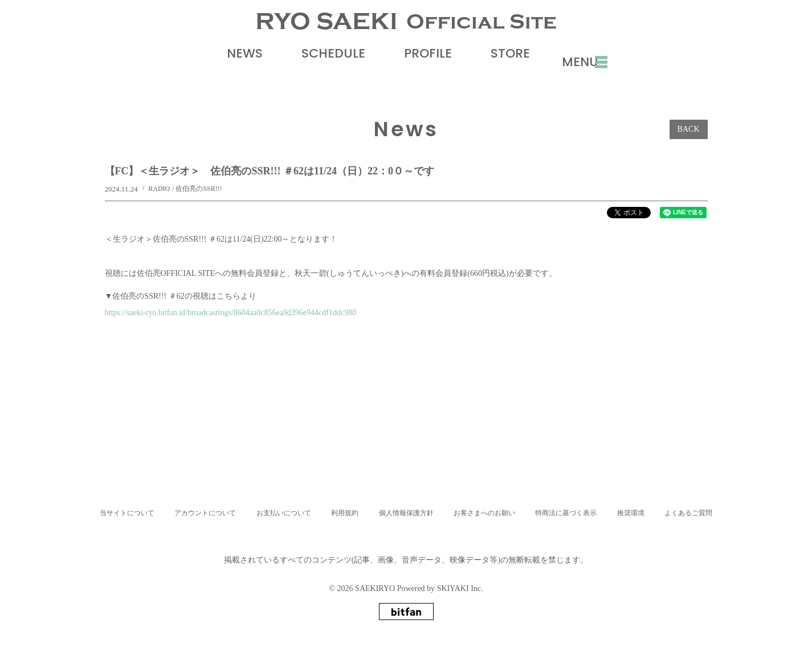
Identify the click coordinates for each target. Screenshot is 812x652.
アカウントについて (205, 513)
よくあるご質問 (688, 513)
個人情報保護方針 (406, 513)
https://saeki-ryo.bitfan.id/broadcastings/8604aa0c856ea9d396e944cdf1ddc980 (231, 337)
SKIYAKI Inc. (460, 588)
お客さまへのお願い (484, 513)
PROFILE (418, 78)
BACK (689, 154)
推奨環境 (631, 513)
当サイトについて (127, 513)
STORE (501, 78)
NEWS (235, 78)
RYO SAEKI (406, 34)
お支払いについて (284, 513)
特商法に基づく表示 (566, 513)
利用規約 (345, 513)
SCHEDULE (324, 78)
